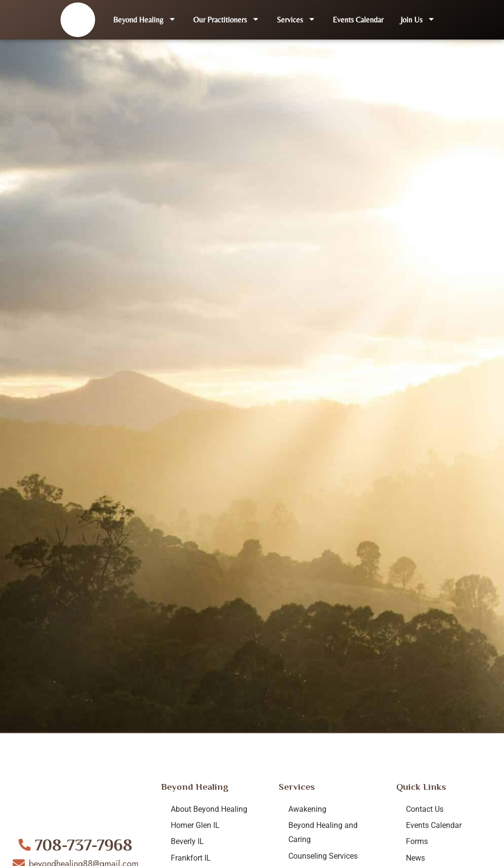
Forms (417, 841)
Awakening (307, 809)
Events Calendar (358, 20)
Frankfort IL (191, 858)
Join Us (418, 20)
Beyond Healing (145, 20)
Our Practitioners (226, 20)
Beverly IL (187, 841)
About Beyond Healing (209, 809)
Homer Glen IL (195, 825)
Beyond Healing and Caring (323, 832)
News (415, 858)
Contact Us (425, 809)
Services (296, 20)
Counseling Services (323, 856)
